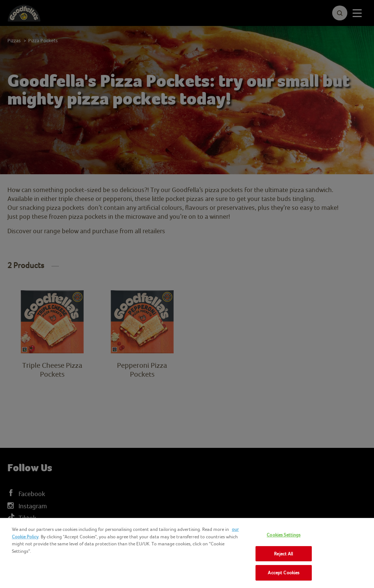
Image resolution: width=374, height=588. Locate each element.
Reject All (283, 554)
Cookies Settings (283, 535)
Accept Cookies (283, 573)
